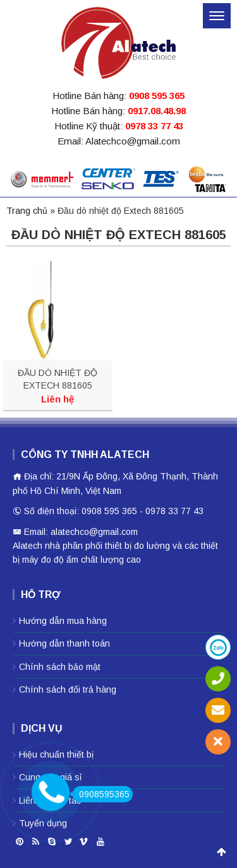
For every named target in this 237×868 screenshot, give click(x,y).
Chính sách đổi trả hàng (68, 689)
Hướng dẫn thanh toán (64, 643)
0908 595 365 (157, 96)
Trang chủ (27, 211)
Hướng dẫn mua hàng (63, 621)
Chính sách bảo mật (60, 667)
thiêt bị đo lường (137, 546)
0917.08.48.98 (157, 111)
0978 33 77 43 (154, 126)
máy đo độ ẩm (50, 560)
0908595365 (101, 794)
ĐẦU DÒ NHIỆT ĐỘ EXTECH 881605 (58, 379)
